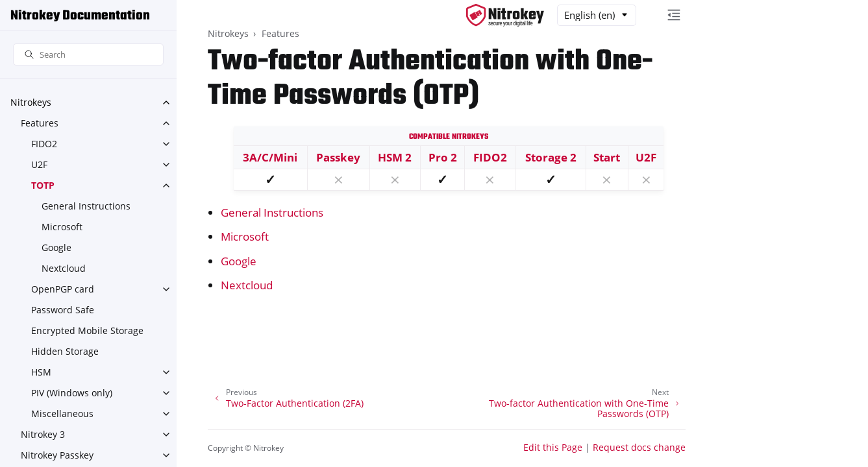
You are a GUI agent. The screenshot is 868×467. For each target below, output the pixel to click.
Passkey (338, 157)
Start (607, 157)
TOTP (43, 185)
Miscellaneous (62, 413)
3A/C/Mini (270, 157)
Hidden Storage (65, 351)
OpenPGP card (63, 289)
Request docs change (639, 447)
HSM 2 (395, 157)
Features (40, 123)
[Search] (88, 55)
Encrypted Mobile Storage (87, 330)
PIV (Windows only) (72, 393)
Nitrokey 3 (43, 434)
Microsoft (62, 227)
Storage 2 (551, 157)
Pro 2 (443, 157)
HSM (41, 372)
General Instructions (86, 206)
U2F (39, 164)
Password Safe (63, 310)
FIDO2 (44, 144)
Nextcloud (64, 268)
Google (56, 247)
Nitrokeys (31, 102)
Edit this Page (553, 447)
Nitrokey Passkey (57, 455)
